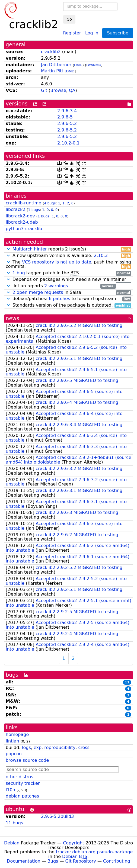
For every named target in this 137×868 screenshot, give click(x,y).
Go (69, 19)
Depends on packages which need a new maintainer (68, 280)
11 (127, 682)
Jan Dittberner (56, 65)
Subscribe (118, 33)
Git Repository (81, 861)
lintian (12, 741)
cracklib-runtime (23, 203)
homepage (17, 734)
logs (26, 748)
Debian (12, 843)
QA (72, 90)
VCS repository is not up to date (57, 262)
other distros (19, 777)
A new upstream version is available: (68, 256)
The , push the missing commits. (68, 265)
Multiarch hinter (30, 249)
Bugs (53, 861)
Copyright (74, 843)
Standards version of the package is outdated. (68, 305)
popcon (14, 754)
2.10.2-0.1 (68, 143)
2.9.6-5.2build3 (57, 816)
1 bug (19, 273)
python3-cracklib (24, 229)
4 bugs (50, 203)
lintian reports (61, 286)
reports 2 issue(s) (68, 249)
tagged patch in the (68, 273)
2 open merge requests (38, 292)
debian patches (22, 796)
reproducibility (60, 748)
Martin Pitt (52, 71)
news (12, 318)
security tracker (23, 783)
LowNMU (94, 65)
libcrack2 (15, 209)
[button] (8, 249)
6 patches (60, 299)
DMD (78, 65)
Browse (58, 90)
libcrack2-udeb (22, 222)
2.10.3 (101, 255)
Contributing (117, 861)
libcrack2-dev (20, 216)
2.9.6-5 (65, 117)
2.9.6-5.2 (67, 123)
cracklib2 (51, 52)
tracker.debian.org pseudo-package (94, 852)
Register (72, 33)
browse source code (27, 760)
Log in (92, 33)
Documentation (23, 861)
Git (44, 90)
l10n (10, 790)
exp (38, 748)
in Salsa (68, 293)
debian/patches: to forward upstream (68, 299)
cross (84, 748)
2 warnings (56, 286)
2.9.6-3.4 (67, 111)
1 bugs (34, 210)
